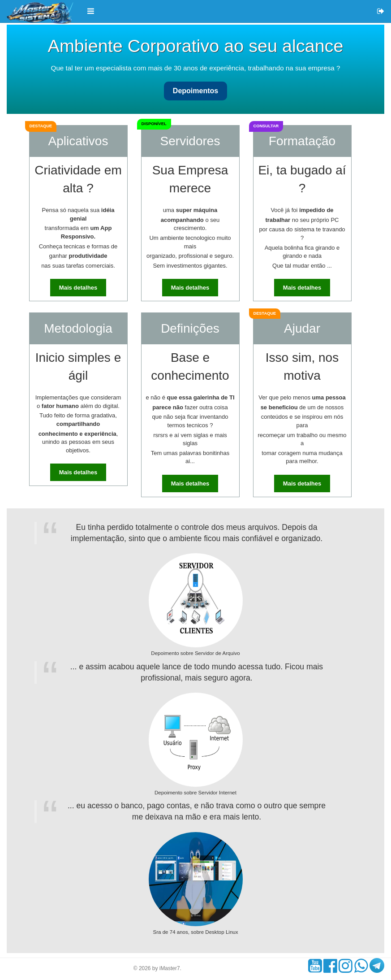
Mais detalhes (78, 288)
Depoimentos (195, 91)
